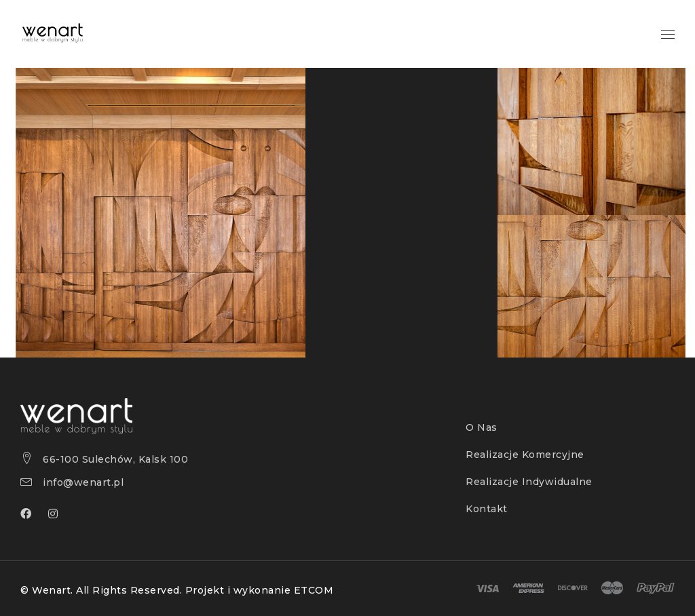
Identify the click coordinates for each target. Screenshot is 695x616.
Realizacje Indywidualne (529, 482)
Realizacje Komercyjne (525, 455)
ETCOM (314, 590)
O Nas (482, 427)
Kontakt (487, 509)
